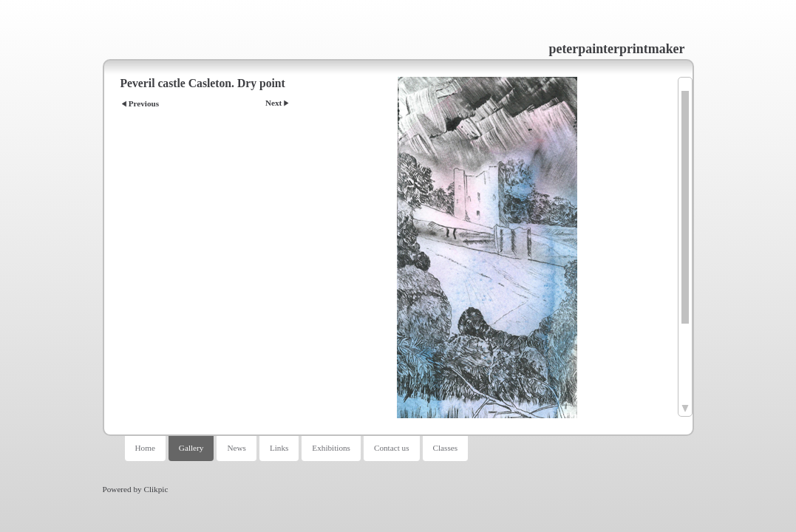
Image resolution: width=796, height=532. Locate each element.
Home (145, 448)
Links (279, 448)
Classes (446, 448)
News (236, 448)
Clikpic (156, 489)
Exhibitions (331, 448)
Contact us (392, 448)
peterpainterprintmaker (617, 49)
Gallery (191, 448)
